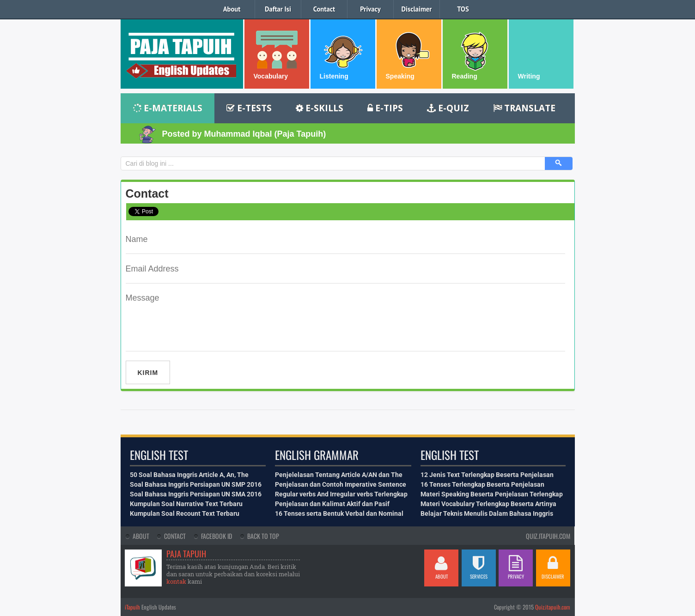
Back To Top (263, 536)
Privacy (370, 9)
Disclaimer (417, 9)
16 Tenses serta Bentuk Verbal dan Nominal (339, 513)
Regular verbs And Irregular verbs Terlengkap (341, 494)
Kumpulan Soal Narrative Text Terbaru (186, 504)
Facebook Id (216, 536)
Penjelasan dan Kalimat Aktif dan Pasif (332, 504)
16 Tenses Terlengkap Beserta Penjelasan (482, 484)
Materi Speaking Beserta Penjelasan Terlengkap (492, 494)
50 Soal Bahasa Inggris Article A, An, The (189, 475)
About (232, 9)
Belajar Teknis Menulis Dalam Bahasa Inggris (487, 513)
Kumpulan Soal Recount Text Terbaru (185, 513)
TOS (463, 9)
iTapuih (132, 607)
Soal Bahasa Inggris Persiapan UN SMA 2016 (196, 494)
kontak (176, 581)
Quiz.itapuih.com (553, 607)
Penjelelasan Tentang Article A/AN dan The (339, 475)
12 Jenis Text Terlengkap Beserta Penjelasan (487, 475)
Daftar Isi (278, 9)
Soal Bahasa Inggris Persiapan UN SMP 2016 (196, 484)
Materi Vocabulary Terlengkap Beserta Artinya (488, 504)
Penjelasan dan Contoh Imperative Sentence (341, 484)
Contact (324, 9)
